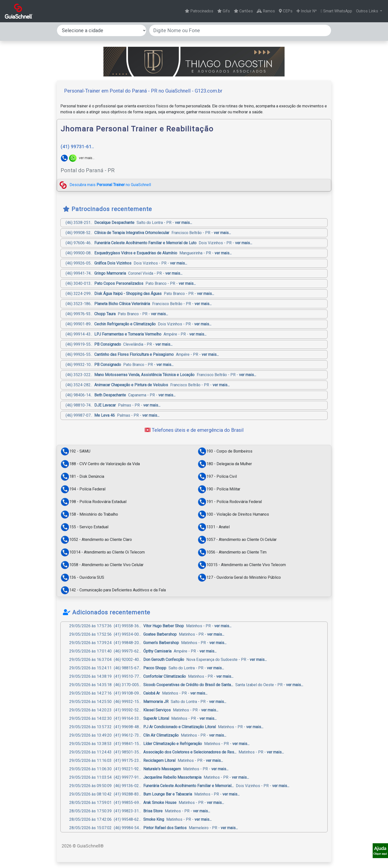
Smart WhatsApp (336, 11)
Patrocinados (199, 11)
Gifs (224, 11)
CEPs (286, 11)
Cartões (243, 11)
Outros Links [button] (368, 11)
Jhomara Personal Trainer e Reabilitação (137, 129)
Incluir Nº (307, 11)
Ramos (266, 11)
